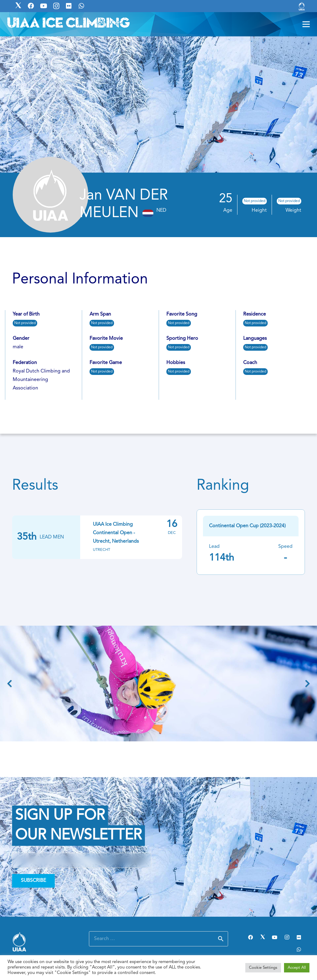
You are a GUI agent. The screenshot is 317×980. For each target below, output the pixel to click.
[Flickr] (299, 937)
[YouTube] (275, 937)
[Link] (302, 6)
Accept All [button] (297, 968)
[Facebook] (250, 937)
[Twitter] (263, 937)
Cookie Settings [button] (263, 968)
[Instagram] (287, 937)
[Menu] (306, 24)
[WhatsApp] (299, 949)
